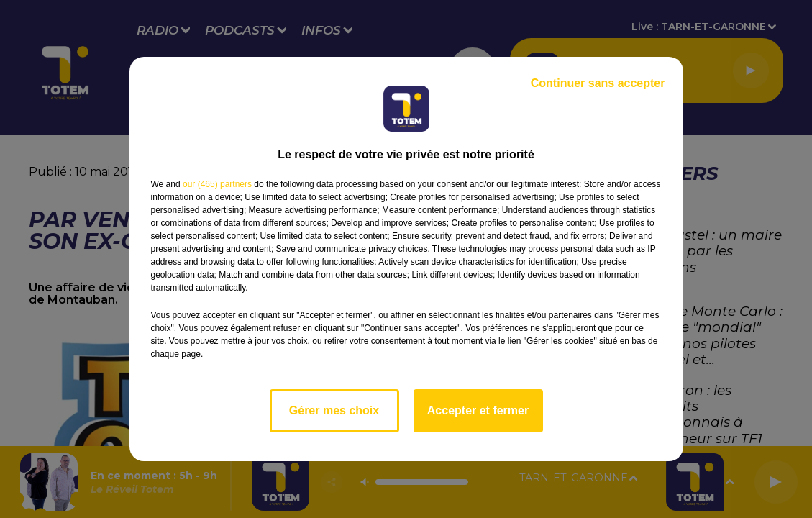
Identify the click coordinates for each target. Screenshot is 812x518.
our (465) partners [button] (217, 184)
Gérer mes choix (334, 410)
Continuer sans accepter (598, 83)
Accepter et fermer (478, 410)
